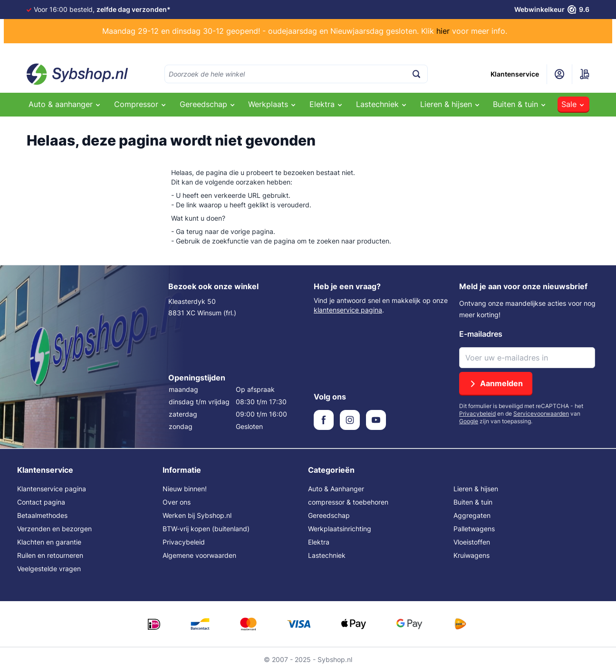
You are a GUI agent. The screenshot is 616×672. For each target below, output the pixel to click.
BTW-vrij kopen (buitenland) (206, 529)
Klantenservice (515, 74)
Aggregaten (472, 515)
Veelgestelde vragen (49, 569)
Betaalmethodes (42, 515)
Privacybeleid (477, 414)
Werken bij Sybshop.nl (197, 515)
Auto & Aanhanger (336, 489)
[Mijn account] (559, 74)
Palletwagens (474, 529)
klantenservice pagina (348, 310)
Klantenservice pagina (52, 489)
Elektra (319, 542)
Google (469, 421)
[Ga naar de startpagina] (77, 74)
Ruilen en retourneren (50, 555)
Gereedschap (329, 515)
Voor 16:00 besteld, (102, 9)
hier (443, 31)
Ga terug (189, 231)
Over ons (177, 502)
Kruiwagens (472, 555)
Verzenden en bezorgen (54, 529)
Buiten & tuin (473, 502)
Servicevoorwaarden (541, 414)
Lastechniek (327, 555)
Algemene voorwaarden (199, 555)
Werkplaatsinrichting (340, 529)
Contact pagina (41, 502)
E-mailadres (481, 334)
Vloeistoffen (472, 542)
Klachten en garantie (49, 542)
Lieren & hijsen (476, 489)
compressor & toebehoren (348, 502)
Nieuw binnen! (185, 489)
